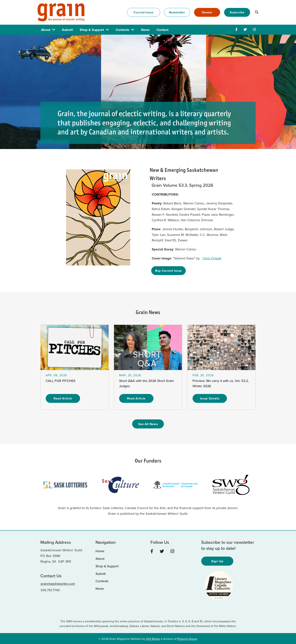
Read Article (63, 398)
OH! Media (153, 638)
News (145, 30)
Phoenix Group (187, 638)
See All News (148, 424)
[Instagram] (254, 30)
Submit (67, 30)
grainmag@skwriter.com (58, 583)
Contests (123, 30)
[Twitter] (245, 30)
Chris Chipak (212, 258)
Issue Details (210, 398)
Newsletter (177, 12)
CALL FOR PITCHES (61, 381)
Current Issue (143, 12)
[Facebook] (236, 30)
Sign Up (217, 561)
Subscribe (237, 12)
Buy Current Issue (169, 270)
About (46, 30)
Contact (162, 30)
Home (100, 551)
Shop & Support (92, 30)
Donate (207, 12)
